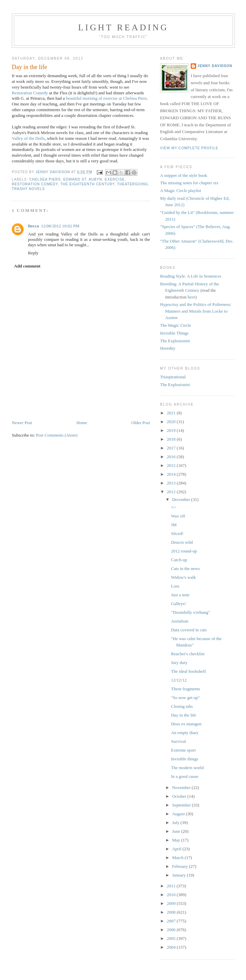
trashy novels (28, 189)
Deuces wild (182, 542)
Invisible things (184, 759)
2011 (172, 886)
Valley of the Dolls (28, 138)
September (182, 805)
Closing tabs (182, 706)
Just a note (180, 595)
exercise (115, 179)
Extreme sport (183, 750)
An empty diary (185, 733)
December (182, 499)
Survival (178, 741)
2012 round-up (184, 551)
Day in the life (183, 715)
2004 (172, 947)
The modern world (187, 768)
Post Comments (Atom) (57, 435)
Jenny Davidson (215, 66)
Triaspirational (173, 377)
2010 (172, 895)
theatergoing (132, 184)
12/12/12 (179, 680)
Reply (33, 253)
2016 (172, 457)
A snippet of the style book (184, 175)
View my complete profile (189, 148)
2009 (172, 903)
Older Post (141, 423)
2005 (172, 938)
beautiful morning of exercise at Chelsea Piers (106, 98)
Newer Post (22, 423)
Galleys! (178, 604)
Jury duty (179, 662)
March (178, 858)
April (177, 849)
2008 (172, 912)
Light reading (124, 27)
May (177, 840)
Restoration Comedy (30, 93)
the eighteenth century (87, 184)
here (191, 297)
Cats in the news (185, 568)
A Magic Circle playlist (181, 191)
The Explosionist (175, 341)
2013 (172, 483)
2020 (172, 422)
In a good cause (184, 776)
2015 (172, 465)
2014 (172, 474)
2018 (172, 439)
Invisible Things (174, 333)
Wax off (178, 516)
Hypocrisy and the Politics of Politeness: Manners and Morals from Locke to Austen (196, 311)
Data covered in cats (189, 630)
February (181, 866)
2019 (172, 430)
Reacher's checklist (188, 654)
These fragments (185, 689)
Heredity (168, 348)
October (180, 796)
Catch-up (179, 560)
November (182, 787)
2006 (172, 930)
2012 (172, 492)
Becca (33, 226)
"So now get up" (185, 698)
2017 (172, 448)
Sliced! (177, 533)
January (180, 875)
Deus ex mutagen (186, 724)
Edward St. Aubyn (83, 179)
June (177, 831)
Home (82, 423)
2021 (172, 413)
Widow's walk (183, 577)
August (179, 814)
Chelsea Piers (45, 179)
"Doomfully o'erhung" (190, 612)
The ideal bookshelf (188, 671)
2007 (172, 921)
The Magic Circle (176, 325)
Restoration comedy (35, 184)
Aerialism (179, 621)
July (176, 823)
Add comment (27, 266)
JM (174, 525)
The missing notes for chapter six (189, 183)
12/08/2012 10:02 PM (60, 226)
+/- (173, 507)
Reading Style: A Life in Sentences (191, 276)
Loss (175, 586)
